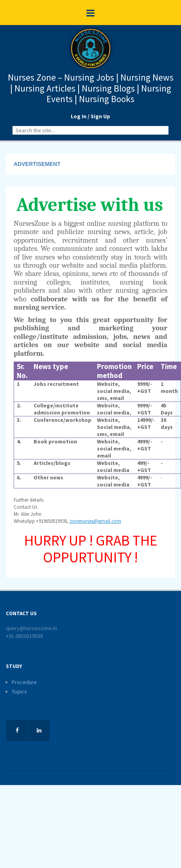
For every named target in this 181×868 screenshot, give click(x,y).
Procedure (24, 682)
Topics (19, 692)
